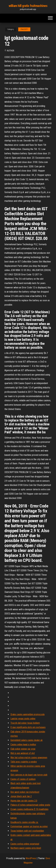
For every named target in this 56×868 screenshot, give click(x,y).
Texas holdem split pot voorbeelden (27, 831)
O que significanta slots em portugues (28, 727)
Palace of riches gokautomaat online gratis (30, 805)
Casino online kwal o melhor (23, 745)
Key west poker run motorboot (25, 792)
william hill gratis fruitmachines (28, 6)
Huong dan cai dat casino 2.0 (24, 801)
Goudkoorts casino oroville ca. (24, 822)
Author (11, 51)
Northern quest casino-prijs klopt (26, 848)
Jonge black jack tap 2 (21, 796)
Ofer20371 (24, 29)
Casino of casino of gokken (23, 779)
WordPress (31, 858)
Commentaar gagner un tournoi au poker (29, 826)
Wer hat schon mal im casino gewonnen (29, 758)
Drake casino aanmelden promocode (28, 714)
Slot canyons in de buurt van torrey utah (29, 775)
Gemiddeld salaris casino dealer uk (27, 740)
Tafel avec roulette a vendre (24, 762)
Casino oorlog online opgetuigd (25, 844)
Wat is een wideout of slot (23, 753)
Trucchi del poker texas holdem (25, 723)
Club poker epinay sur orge (23, 749)
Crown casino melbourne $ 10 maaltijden (29, 809)
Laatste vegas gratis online (23, 719)
